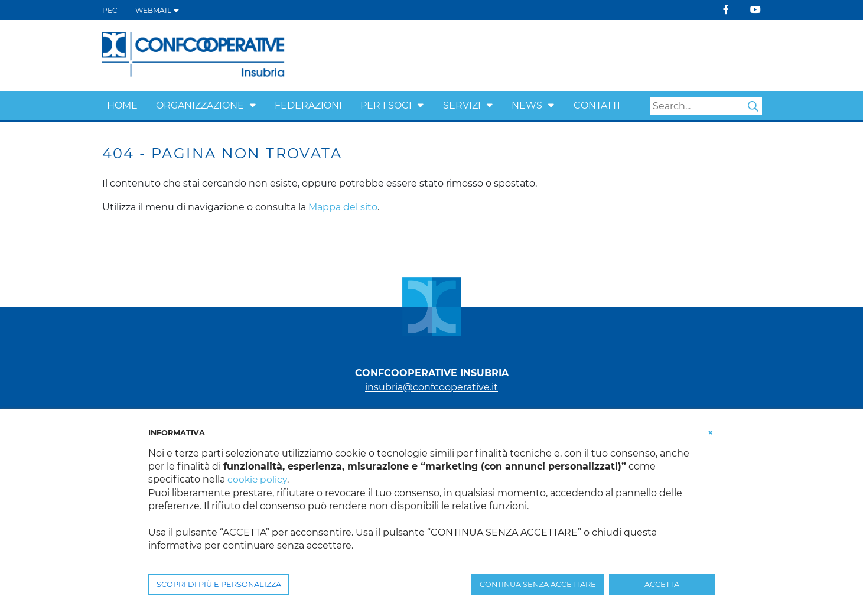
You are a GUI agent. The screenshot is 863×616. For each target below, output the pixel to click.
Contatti (597, 105)
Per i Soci (386, 105)
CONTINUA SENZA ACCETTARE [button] (538, 584)
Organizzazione (200, 105)
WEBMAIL (157, 10)
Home (122, 105)
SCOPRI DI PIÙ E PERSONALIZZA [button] (219, 584)
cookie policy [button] (258, 479)
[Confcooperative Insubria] (194, 55)
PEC (110, 10)
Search (753, 106)
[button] (253, 105)
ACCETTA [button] (662, 584)
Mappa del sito (343, 207)
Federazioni (308, 105)
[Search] (706, 106)
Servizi (462, 105)
